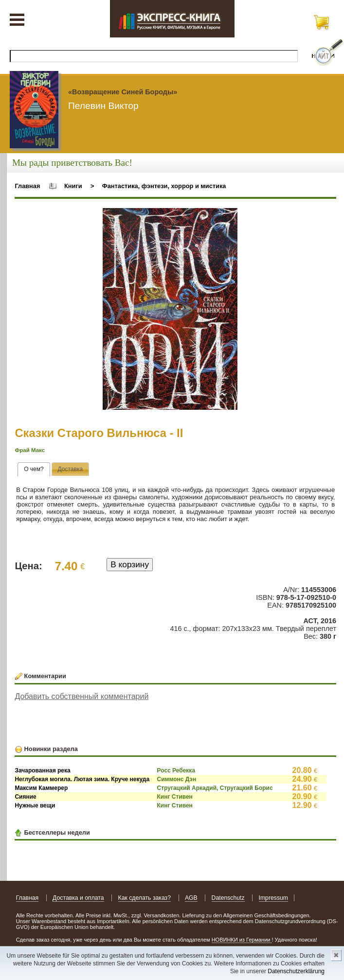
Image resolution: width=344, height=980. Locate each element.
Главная (27, 186)
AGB (191, 898)
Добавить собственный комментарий (81, 696)
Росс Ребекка (176, 770)
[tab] (34, 470)
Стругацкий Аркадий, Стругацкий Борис (215, 788)
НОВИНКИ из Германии (242, 940)
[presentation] (34, 470)
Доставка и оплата (78, 898)
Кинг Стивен (175, 797)
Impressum (274, 898)
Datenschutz (228, 898)
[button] (229, 217)
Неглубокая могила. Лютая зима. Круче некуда (82, 779)
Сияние (25, 797)
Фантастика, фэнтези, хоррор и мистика (164, 186)
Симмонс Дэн (177, 779)
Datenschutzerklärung (296, 971)
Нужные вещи (35, 805)
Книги (73, 186)
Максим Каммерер (41, 788)
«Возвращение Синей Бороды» (123, 92)
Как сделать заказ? (145, 898)
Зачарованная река (42, 770)
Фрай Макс (30, 450)
